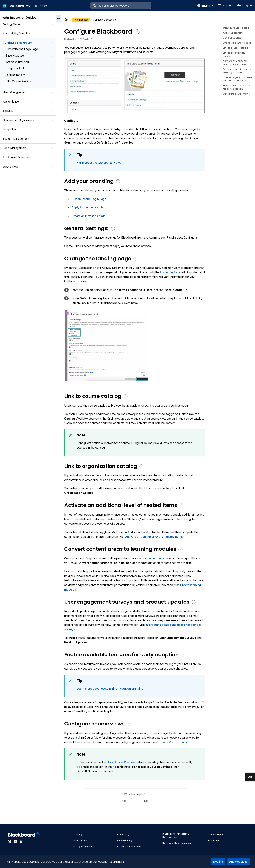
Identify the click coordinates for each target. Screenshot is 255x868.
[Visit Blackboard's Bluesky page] (10, 841)
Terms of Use (80, 841)
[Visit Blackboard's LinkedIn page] (16, 841)
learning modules (153, 558)
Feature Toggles (16, 75)
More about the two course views (99, 163)
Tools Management (28, 148)
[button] (52, 25)
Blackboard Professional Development (176, 835)
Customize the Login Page (22, 49)
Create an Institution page (88, 216)
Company (77, 834)
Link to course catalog (235, 48)
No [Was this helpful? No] (146, 801)
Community (123, 834)
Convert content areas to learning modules (237, 71)
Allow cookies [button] (238, 862)
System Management (28, 139)
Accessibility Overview (17, 34)
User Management (28, 92)
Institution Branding (17, 62)
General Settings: (232, 38)
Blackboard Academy (129, 847)
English (208, 6)
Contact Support (216, 834)
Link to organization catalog (234, 54)
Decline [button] (218, 862)
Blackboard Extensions (28, 157)
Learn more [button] (117, 862)
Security (28, 111)
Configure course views (236, 94)
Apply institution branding (88, 207)
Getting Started (28, 24)
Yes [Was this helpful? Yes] (124, 801)
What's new (226, 5)
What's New (28, 167)
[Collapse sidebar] (58, 19)
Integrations (28, 130)
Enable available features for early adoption (237, 87)
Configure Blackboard (28, 43)
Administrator (81, 20)
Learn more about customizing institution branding (110, 689)
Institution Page (170, 272)
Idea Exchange (125, 841)
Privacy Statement (82, 847)
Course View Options (173, 742)
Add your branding (233, 33)
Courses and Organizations (28, 120)
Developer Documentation (177, 843)
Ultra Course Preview (19, 81)
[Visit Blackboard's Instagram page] (21, 841)
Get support (245, 5)
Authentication (28, 102)
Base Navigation (29, 56)
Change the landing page (237, 43)
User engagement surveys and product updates (238, 79)
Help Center (214, 841)
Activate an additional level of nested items (154, 537)
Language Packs (29, 69)
